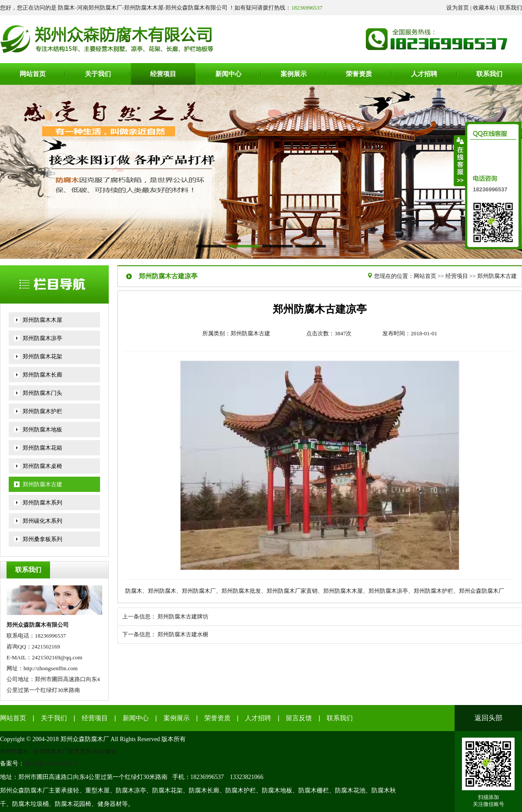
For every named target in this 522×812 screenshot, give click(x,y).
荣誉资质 (217, 718)
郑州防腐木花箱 (42, 448)
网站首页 (425, 276)
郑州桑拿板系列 (42, 539)
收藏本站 (484, 8)
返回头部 (489, 718)
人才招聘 (258, 718)
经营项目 (457, 276)
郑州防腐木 (14, 751)
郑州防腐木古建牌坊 (183, 617)
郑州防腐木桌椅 (42, 466)
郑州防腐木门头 (42, 393)
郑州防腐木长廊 (42, 375)
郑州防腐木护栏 (42, 411)
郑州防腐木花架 (42, 356)
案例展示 (177, 718)
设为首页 (458, 8)
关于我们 (54, 718)
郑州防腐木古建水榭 (183, 634)
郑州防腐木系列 (42, 503)
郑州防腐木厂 (50, 751)
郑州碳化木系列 (42, 521)
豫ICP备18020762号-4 (51, 764)
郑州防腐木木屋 (42, 320)
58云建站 (105, 751)
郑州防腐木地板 (42, 429)
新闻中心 (136, 718)
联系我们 (511, 8)
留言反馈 (299, 718)
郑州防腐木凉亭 (42, 338)
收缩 (460, 160)
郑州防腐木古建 (42, 484)
